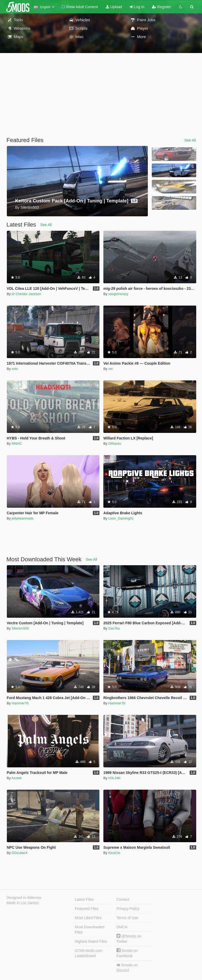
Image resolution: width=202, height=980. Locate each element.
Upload (114, 7)
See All (190, 140)
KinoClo (114, 853)
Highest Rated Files (91, 941)
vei (111, 369)
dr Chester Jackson (26, 294)
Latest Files (84, 899)
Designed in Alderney (24, 898)
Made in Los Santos (23, 903)
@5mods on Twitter (129, 939)
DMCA (122, 927)
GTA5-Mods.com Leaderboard (89, 953)
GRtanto (115, 444)
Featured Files (87, 909)
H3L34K (115, 778)
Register (161, 7)
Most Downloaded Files (90, 930)
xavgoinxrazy (118, 294)
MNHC (17, 444)
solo (15, 369)
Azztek (17, 778)
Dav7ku (114, 628)
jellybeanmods (22, 518)
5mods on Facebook (127, 953)
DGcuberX (20, 853)
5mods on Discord (127, 968)
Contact (123, 899)
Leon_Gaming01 (121, 518)
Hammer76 (20, 703)
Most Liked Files (88, 918)
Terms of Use (127, 918)
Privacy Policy (128, 909)
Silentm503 (20, 628)
